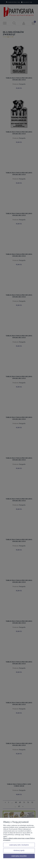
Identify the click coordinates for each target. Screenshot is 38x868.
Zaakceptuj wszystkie (19, 856)
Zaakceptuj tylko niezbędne (19, 845)
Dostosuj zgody (19, 850)
